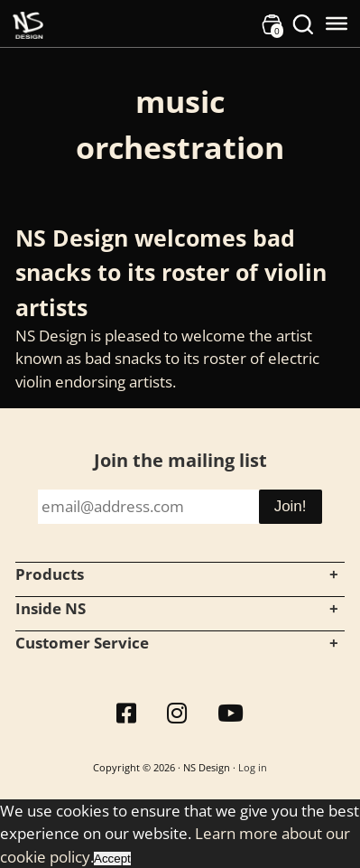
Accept (112, 859)
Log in (253, 767)
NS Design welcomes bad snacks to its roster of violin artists (171, 272)
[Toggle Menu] (337, 23)
